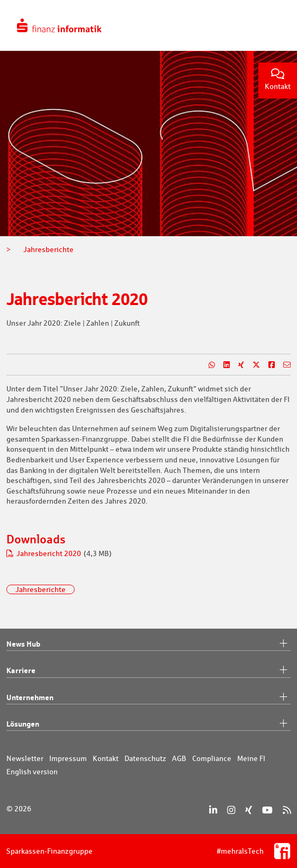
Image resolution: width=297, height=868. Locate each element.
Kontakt (278, 80)
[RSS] (287, 810)
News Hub (148, 644)
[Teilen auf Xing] (237, 365)
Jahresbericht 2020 (44, 553)
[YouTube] (267, 810)
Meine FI (251, 758)
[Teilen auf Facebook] (267, 365)
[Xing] (249, 810)
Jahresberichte (40, 589)
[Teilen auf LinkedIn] (222, 365)
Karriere (148, 670)
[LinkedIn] (213, 810)
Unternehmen (148, 697)
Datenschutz (145, 758)
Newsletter (25, 758)
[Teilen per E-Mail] (283, 365)
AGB (179, 758)
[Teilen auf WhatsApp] (208, 365)
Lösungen (148, 724)
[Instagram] (231, 810)
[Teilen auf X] (252, 365)
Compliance (212, 758)
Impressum (68, 758)
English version (32, 772)
